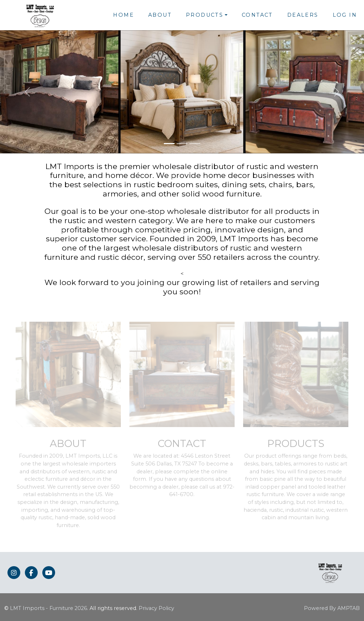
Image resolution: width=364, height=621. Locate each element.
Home (124, 15)
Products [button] (205, 15)
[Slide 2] (182, 144)
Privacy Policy (156, 608)
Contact (257, 15)
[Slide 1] (169, 144)
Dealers (303, 15)
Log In (345, 15)
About (160, 15)
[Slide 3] (195, 144)
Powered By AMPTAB (332, 608)
